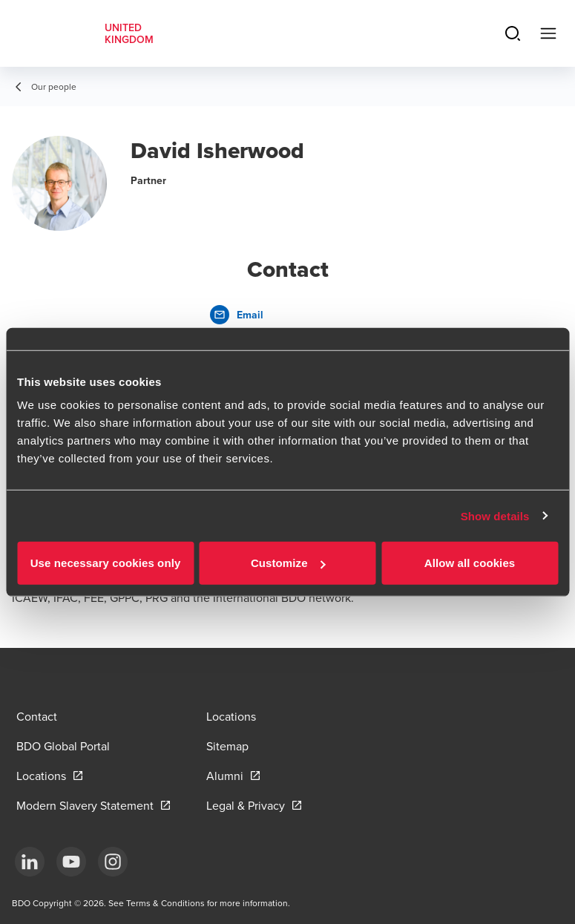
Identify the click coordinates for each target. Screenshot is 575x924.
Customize (288, 563)
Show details (495, 515)
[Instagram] (113, 862)
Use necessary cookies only (106, 563)
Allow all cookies (470, 563)
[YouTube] (71, 862)
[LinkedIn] (30, 862)
